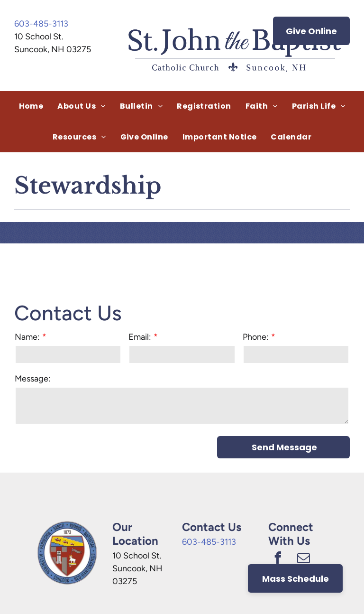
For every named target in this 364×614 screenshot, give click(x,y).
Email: (140, 337)
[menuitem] (31, 106)
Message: (33, 379)
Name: (27, 337)
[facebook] (278, 559)
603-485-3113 (41, 24)
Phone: (256, 337)
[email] (303, 559)
